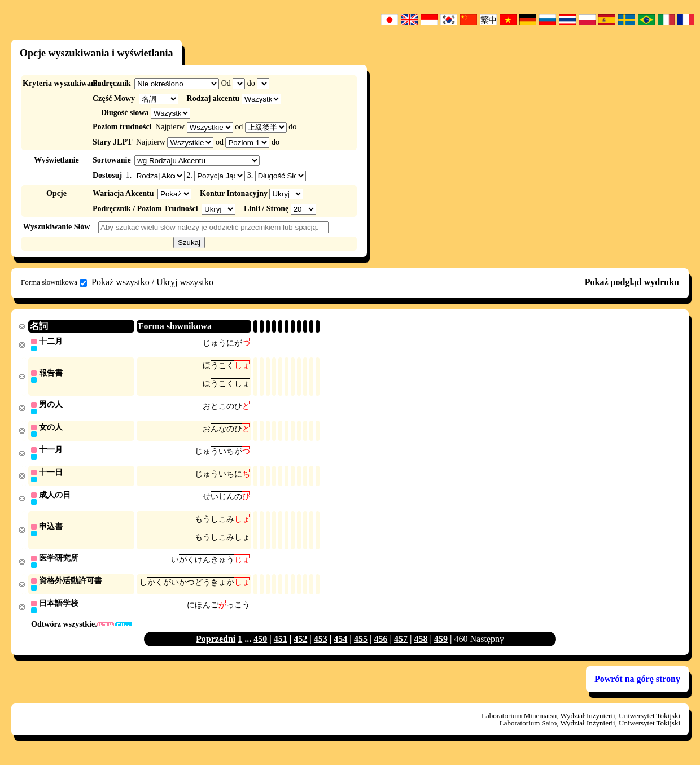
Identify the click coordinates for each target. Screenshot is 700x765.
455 (361, 646)
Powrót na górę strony (637, 686)
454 (340, 646)
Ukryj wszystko (185, 282)
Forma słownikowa (54, 282)
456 (380, 646)
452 (300, 646)
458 (421, 646)
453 (321, 646)
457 (401, 646)
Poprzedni (216, 646)
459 (441, 646)
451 (281, 646)
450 (260, 646)
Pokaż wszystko (121, 282)
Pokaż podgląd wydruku (632, 282)
